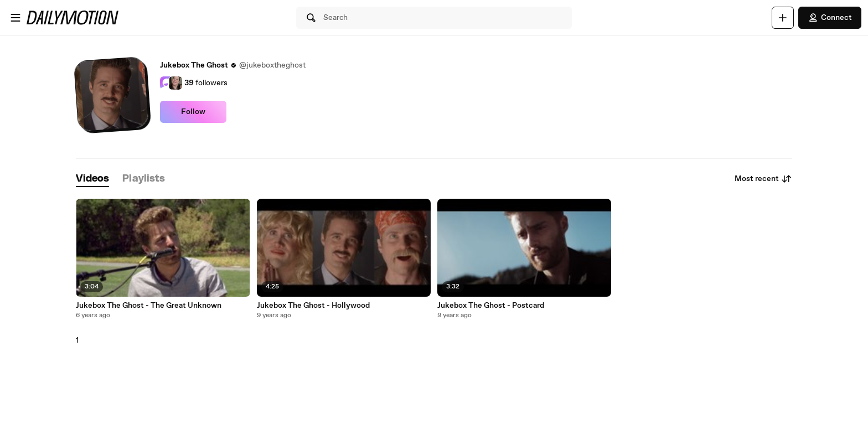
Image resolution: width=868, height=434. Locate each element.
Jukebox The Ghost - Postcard (491, 306)
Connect (830, 18)
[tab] (92, 179)
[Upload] (783, 18)
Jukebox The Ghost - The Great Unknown (149, 306)
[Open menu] (15, 18)
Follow (193, 112)
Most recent (763, 179)
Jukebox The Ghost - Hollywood (313, 306)
